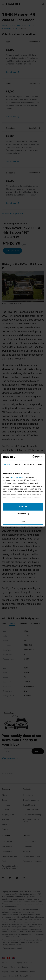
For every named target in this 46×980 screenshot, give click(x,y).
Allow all (23, 506)
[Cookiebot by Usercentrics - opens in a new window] (33, 457)
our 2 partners (17, 477)
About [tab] (40, 464)
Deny (23, 521)
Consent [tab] (7, 464)
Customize (23, 514)
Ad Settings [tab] (29, 464)
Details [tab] (17, 464)
